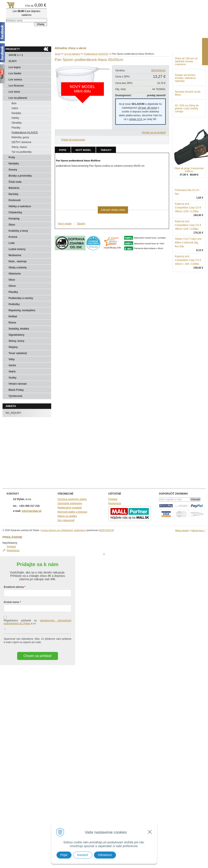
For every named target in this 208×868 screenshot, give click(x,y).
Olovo (12, 286)
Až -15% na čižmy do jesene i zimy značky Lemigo (187, 130)
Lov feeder (15, 73)
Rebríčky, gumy (20, 137)
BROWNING (158, 70)
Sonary (13, 170)
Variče (12, 365)
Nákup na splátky (67, 516)
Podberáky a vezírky (21, 298)
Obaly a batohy (18, 268)
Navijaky (16, 113)
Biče (14, 103)
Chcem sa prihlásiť (38, 639)
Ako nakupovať (66, 520)
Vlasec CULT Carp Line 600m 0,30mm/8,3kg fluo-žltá (188, 265)
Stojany (13, 347)
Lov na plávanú (18, 98)
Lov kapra (15, 67)
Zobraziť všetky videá (113, 210)
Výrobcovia (16, 396)
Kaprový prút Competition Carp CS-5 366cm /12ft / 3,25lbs (188, 230)
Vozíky (13, 378)
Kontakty (45, 40)
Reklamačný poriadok (70, 508)
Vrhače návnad (18, 384)
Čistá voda (15, 182)
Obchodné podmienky (70, 503)
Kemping (14, 219)
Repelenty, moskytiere (22, 310)
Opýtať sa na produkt (154, 132)
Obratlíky (17, 123)
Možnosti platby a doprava (72, 512)
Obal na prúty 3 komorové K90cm (189, 192)
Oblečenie (15, 274)
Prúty (12, 157)
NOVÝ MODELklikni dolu (82, 89)
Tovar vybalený (18, 353)
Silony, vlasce (19, 147)
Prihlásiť (184, 58)
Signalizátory (17, 335)
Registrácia (186, 62)
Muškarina (15, 255)
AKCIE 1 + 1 (16, 55)
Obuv (12, 225)
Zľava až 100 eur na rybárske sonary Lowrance (186, 83)
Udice (15, 108)
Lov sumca (15, 80)
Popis (63, 150)
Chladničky (15, 212)
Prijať (64, 855)
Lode (12, 243)
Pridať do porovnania (73, 140)
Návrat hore (198, 530)
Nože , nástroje (18, 261)
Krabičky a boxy (18, 231)
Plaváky (16, 128)
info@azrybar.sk (32, 511)
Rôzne (12, 323)
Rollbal (13, 316)
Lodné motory (17, 249)
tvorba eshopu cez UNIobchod (57, 530)
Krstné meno (12, 585)
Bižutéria (14, 188)
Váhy (12, 359)
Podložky (14, 304)
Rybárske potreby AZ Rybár (24, 12)
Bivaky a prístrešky (20, 176)
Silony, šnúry (17, 341)
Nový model (83, 150)
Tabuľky (106, 150)
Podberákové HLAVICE (25, 132)
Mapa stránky (182, 530)
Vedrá (12, 372)
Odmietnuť (105, 855)
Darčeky (14, 194)
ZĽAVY (13, 61)
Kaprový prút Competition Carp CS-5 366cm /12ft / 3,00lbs (188, 247)
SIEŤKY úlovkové (21, 142)
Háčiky (15, 118)
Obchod (28, 40)
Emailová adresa (14, 570)
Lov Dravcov (16, 86)
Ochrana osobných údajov (72, 499)
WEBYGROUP (106, 530)
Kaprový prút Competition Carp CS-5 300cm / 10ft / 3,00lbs (188, 282)
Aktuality (11, 40)
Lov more (14, 92)
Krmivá (13, 237)
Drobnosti (15, 200)
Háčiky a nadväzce (20, 206)
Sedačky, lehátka (19, 329)
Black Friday (16, 390)
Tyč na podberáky (22, 152)
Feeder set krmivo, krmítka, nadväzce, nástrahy (186, 100)
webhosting (80, 530)
